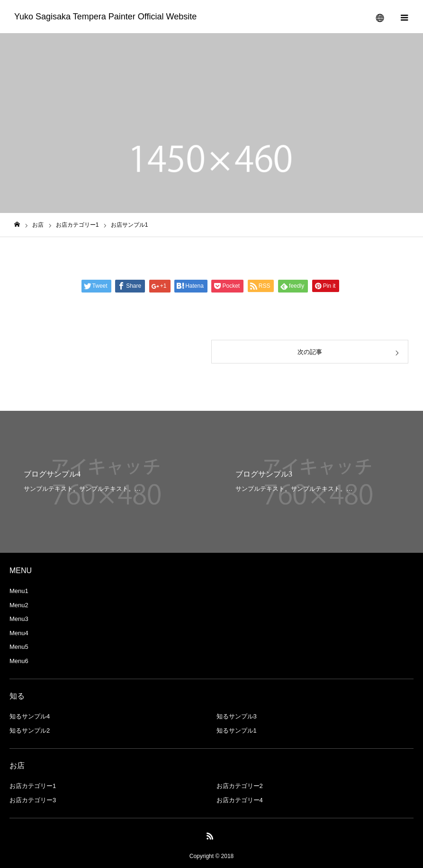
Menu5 (19, 647)
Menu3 (19, 619)
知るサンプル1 (237, 731)
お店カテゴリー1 (33, 786)
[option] (106, 482)
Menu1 (19, 591)
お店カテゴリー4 (240, 800)
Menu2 (19, 605)
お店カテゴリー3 (33, 800)
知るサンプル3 (237, 716)
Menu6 (19, 661)
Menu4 (19, 633)
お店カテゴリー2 (240, 786)
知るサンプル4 (30, 716)
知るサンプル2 (30, 731)
